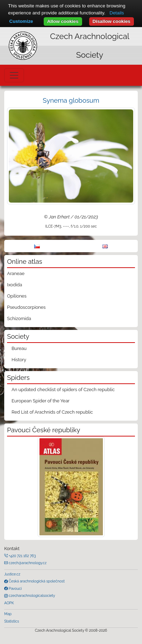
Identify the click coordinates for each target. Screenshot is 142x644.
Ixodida (15, 285)
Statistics (12, 621)
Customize (21, 21)
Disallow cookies (112, 21)
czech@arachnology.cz (27, 563)
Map (8, 614)
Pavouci (15, 588)
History (19, 360)
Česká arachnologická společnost (36, 581)
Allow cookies (63, 21)
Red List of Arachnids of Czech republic (52, 412)
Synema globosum (71, 100)
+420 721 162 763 (22, 556)
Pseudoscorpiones (26, 307)
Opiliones (17, 296)
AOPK (9, 603)
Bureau (19, 348)
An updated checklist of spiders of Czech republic (63, 390)
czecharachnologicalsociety (31, 595)
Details (117, 13)
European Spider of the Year (41, 401)
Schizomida (19, 318)
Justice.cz (12, 574)
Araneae (16, 273)
